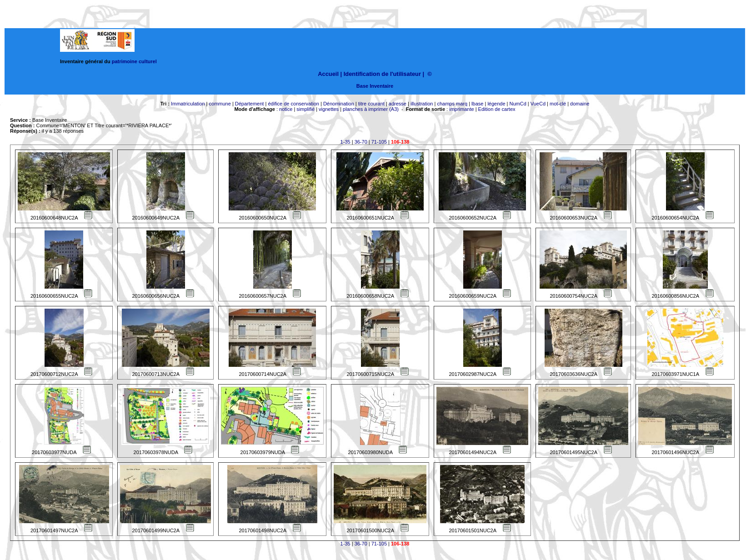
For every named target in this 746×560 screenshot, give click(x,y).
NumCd (518, 104)
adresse (398, 104)
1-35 (345, 142)
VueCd (538, 104)
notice (286, 109)
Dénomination (339, 104)
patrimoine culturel (134, 61)
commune (220, 104)
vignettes (329, 109)
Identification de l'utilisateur (382, 74)
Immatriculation (188, 104)
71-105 (379, 142)
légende (496, 104)
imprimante (461, 109)
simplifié (305, 109)
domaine (580, 104)
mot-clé (558, 104)
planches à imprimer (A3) (371, 109)
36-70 (361, 142)
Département (250, 104)
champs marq (452, 104)
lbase (477, 104)
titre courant (371, 104)
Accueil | (330, 74)
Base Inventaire (375, 86)
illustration (422, 104)
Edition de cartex (497, 109)
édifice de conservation (293, 104)
